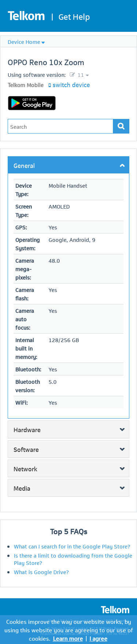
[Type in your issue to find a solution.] (60, 126)
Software (26, 449)
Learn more (68, 638)
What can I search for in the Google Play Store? (72, 546)
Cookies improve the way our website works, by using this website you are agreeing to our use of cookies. (69, 630)
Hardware (27, 429)
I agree (98, 638)
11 (80, 74)
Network (25, 468)
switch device (71, 84)
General (24, 165)
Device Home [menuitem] (24, 41)
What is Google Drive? (41, 572)
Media (22, 488)
